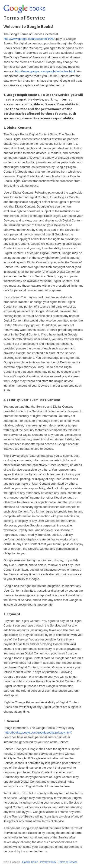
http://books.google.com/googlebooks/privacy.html (38, 732)
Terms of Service (68, 862)
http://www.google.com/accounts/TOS (29, 39)
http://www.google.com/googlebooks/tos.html (45, 71)
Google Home (30, 862)
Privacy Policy (48, 862)
